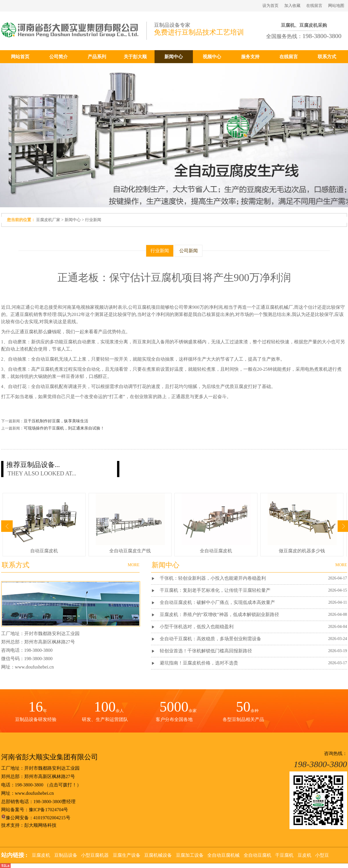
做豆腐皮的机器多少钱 (302, 551)
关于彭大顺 (135, 57)
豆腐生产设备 (127, 855)
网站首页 (20, 57)
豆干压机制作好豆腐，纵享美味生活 (56, 421)
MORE (341, 565)
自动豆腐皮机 (44, 551)
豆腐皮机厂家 (48, 220)
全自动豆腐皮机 (216, 551)
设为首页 (270, 6)
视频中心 (212, 57)
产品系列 (97, 57)
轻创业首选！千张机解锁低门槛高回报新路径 (206, 651)
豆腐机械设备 (158, 855)
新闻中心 (174, 57)
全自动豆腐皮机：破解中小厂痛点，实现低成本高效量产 (217, 602)
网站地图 (336, 6)
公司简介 (59, 57)
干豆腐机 (284, 855)
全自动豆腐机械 (223, 855)
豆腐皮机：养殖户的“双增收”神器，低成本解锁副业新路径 (219, 614)
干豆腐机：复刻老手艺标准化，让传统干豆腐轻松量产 (215, 590)
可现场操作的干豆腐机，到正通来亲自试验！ (64, 428)
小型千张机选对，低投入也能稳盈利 (197, 627)
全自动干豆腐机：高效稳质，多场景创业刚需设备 (210, 639)
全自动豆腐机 (257, 855)
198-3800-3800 (29, 785)
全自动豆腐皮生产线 (130, 551)
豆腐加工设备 (190, 855)
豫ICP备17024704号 (49, 810)
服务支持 (250, 57)
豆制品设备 (66, 855)
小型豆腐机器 (95, 855)
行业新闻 (93, 220)
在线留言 (314, 6)
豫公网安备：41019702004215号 (36, 818)
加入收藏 (292, 6)
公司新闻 (189, 251)
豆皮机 (304, 855)
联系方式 (327, 57)
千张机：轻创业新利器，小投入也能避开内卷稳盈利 (213, 578)
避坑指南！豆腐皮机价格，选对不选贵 (199, 663)
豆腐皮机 (41, 855)
